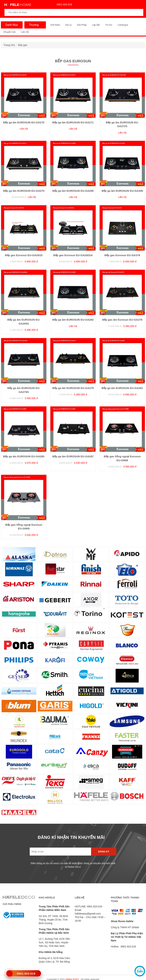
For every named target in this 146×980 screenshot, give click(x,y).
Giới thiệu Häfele (12, 904)
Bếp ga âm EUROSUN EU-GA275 (24, 191)
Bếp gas (23, 45)
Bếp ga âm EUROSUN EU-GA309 (122, 191)
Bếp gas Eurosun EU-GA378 (122, 255)
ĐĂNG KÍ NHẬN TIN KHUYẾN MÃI (71, 837)
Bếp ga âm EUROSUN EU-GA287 (73, 456)
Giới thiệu (55, 25)
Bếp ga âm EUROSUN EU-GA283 (24, 456)
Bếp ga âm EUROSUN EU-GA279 (73, 388)
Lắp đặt (96, 25)
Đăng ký (104, 852)
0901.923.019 (63, 4)
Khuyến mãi (10, 32)
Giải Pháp (82, 25)
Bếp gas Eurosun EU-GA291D (24, 255)
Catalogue (123, 25)
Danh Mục (11, 25)
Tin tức (109, 25)
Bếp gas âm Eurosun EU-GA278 (122, 320)
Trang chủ (9, 45)
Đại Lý (69, 25)
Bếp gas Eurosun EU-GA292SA (73, 255)
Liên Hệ (25, 32)
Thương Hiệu (33, 26)
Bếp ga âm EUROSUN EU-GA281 (122, 388)
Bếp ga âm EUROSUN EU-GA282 (73, 320)
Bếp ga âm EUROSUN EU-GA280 (73, 191)
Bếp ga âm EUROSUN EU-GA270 (24, 122)
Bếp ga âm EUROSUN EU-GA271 (73, 122)
